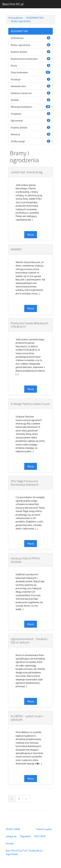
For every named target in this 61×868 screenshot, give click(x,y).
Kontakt (10, 843)
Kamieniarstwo (18, 86)
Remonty (15, 134)
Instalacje (16, 79)
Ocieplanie (16, 114)
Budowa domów (19, 52)
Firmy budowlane (19, 72)
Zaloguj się (11, 836)
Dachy (14, 66)
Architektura (17, 38)
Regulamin (25, 836)
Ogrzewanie (17, 121)
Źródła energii (18, 141)
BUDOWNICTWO (35, 18)
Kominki (15, 100)
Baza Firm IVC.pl (13, 4)
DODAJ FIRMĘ (13, 829)
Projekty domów (19, 128)
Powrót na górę (44, 829)
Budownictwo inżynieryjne (24, 59)
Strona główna (16, 18)
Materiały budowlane (21, 107)
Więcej (31, 235)
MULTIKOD (40, 836)
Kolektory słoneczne (21, 93)
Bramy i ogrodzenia (21, 21)
